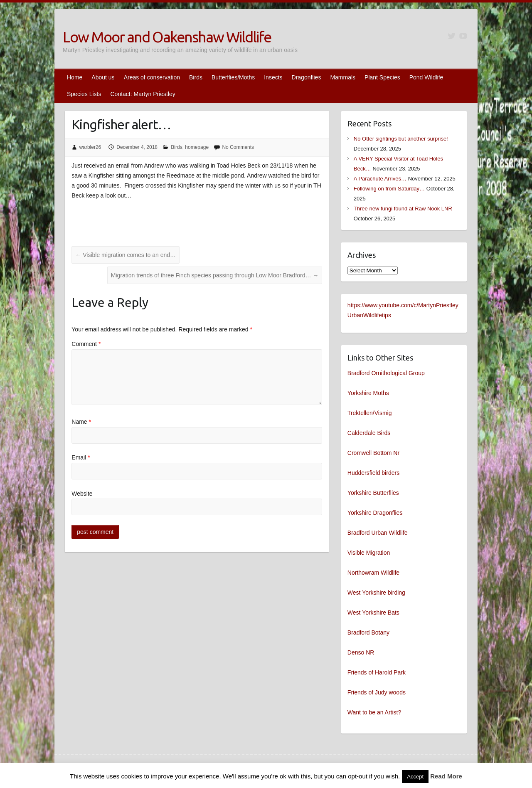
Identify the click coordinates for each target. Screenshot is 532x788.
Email (81, 457)
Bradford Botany (368, 632)
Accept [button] (415, 777)
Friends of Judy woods (377, 692)
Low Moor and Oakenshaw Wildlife (167, 37)
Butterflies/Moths (233, 77)
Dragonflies (307, 77)
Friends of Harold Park (377, 672)
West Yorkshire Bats (373, 613)
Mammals (343, 77)
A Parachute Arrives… (380, 179)
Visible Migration (369, 553)
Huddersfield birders (373, 473)
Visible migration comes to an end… (126, 255)
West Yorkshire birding (376, 593)
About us (103, 77)
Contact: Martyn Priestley (143, 94)
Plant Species (382, 77)
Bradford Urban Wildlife (378, 533)
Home (75, 77)
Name (81, 422)
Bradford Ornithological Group (386, 373)
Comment (86, 344)
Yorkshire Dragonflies (375, 513)
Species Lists (84, 94)
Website (82, 494)
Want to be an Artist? (374, 712)
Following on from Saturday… (389, 189)
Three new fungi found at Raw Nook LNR (403, 209)
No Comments (238, 147)
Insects (273, 77)
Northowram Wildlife (373, 573)
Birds (196, 77)
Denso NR (361, 652)
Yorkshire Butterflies (373, 493)
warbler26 (90, 147)
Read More (446, 776)
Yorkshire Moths (368, 393)
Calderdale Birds (369, 433)
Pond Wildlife (426, 77)
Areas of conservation (152, 77)
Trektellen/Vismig (370, 413)
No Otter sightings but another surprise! (401, 139)
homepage (197, 147)
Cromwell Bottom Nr (373, 453)
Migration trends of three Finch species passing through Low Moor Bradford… (215, 275)
